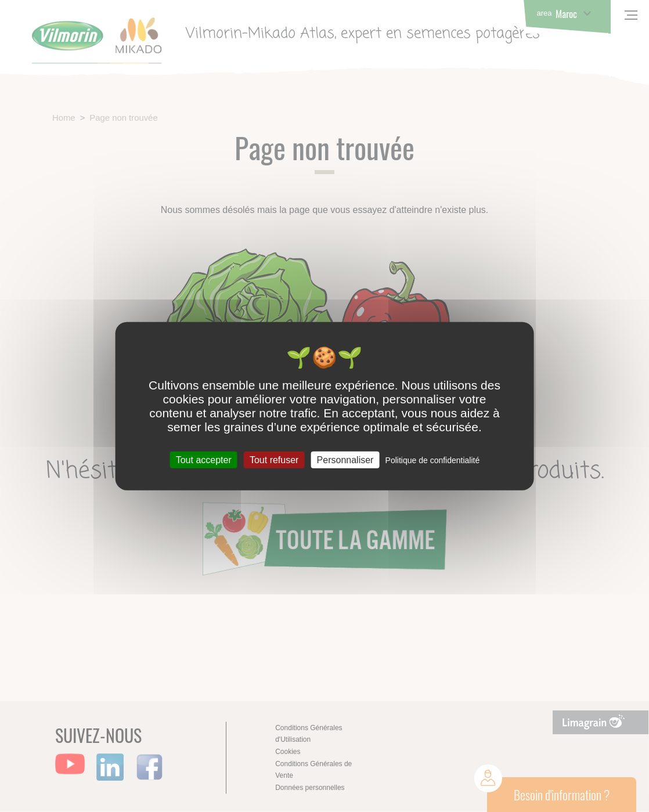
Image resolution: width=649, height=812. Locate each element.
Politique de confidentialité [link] (433, 460)
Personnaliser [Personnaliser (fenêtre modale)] (345, 460)
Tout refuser (274, 460)
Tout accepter (204, 460)
